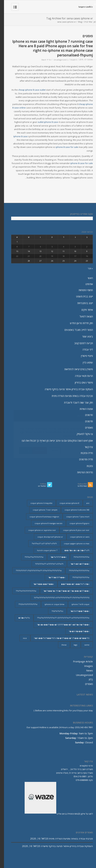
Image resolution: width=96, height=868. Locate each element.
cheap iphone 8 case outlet (28, 90)
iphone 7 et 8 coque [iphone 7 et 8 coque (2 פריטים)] (76, 604)
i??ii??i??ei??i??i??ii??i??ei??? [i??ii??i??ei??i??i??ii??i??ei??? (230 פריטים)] (75, 571)
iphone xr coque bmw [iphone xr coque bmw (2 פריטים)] (50, 604)
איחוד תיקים (83, 310)
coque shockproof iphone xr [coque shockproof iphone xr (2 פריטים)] (46, 537)
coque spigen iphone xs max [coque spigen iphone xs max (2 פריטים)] (73, 543)
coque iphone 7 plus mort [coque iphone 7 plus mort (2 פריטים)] (74, 517)
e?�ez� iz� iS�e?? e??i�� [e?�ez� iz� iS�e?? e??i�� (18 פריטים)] (73, 550)
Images (85, 666)
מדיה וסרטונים (82, 459)
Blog (76, 22)
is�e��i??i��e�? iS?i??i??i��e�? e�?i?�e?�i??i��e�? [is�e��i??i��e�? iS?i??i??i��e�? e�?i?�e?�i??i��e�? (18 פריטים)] (59, 625)
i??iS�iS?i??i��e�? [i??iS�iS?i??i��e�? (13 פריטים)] (53, 577)
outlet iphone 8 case (44, 122)
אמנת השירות (82, 409)
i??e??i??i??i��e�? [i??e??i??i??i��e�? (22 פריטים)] (54, 557)
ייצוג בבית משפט (81, 296)
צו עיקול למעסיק (81, 434)
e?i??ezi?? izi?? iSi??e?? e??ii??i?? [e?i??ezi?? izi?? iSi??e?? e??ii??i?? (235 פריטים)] (40, 543)
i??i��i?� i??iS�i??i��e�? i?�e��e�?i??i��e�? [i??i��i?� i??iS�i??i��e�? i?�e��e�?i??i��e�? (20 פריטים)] (62, 591)
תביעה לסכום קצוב (80, 343)
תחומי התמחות (82, 290)
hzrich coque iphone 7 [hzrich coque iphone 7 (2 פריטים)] (43, 550)
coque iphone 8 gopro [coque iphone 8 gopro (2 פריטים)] (75, 523)
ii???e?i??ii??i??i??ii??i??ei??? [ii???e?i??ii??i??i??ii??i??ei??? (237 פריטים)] (22, 591)
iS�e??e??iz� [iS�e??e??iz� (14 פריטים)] (20, 618)
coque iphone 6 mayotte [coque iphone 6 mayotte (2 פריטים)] (37, 503)
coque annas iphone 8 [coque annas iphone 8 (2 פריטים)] (65, 503)
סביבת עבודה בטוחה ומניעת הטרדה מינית (68, 396)
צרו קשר (85, 447)
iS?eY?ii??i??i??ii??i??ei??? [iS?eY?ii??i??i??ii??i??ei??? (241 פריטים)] (24, 604)
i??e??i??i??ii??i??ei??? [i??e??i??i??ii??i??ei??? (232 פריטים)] (77, 557)
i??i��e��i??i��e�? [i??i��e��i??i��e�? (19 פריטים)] (40, 584)
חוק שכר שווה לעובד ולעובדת (74, 403)
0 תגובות (70, 60)
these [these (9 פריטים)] (60, 645)
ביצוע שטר (84, 336)
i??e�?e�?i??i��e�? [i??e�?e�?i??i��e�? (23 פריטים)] (76, 564)
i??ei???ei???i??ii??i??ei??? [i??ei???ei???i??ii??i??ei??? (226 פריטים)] (30, 557)
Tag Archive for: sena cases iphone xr (66, 18)
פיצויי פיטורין (83, 356)
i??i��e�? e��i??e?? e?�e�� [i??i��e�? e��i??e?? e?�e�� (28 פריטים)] (71, 584)
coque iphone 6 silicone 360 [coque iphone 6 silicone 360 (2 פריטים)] (73, 510)
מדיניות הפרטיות (81, 472)
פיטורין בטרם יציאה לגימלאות (75, 369)
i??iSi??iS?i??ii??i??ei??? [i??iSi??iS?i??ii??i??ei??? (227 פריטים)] (77, 577)
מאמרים (85, 428)
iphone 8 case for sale (63, 147)
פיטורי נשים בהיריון (80, 383)
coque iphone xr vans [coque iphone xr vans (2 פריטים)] (76, 537)
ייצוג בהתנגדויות (81, 303)
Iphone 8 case (17, 136)
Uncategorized (56, 60)
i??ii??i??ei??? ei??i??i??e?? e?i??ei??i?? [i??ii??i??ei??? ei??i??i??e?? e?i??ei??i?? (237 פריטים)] (45, 564)
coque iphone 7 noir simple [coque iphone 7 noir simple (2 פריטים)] (41, 510)
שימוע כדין (84, 362)
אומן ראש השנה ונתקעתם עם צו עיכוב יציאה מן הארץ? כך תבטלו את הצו (53, 441)
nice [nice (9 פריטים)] (21, 638)
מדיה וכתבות (83, 453)
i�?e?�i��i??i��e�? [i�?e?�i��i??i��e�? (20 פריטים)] (75, 631)
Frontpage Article (79, 661)
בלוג (87, 679)
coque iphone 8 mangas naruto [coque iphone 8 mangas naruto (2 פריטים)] (45, 523)
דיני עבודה (84, 349)
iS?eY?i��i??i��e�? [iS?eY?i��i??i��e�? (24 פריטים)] (76, 611)
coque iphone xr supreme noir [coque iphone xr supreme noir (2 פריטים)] (38, 530)
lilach (40, 60)
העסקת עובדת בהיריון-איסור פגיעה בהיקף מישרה (65, 389)
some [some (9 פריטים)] (83, 645)
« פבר (86, 268)
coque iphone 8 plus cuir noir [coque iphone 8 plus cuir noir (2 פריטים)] (72, 530)
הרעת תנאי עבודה (80, 376)
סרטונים (85, 415)
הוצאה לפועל (82, 316)
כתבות (86, 466)
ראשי (86, 278)
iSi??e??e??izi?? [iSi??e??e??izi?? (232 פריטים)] (53, 611)
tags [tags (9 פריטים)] (71, 645)
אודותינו (85, 284)
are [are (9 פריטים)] (84, 503)
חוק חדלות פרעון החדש (77, 323)
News (86, 670)
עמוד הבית (84, 22)
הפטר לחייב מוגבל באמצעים (75, 330)
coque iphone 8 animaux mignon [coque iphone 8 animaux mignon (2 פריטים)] (40, 517)
